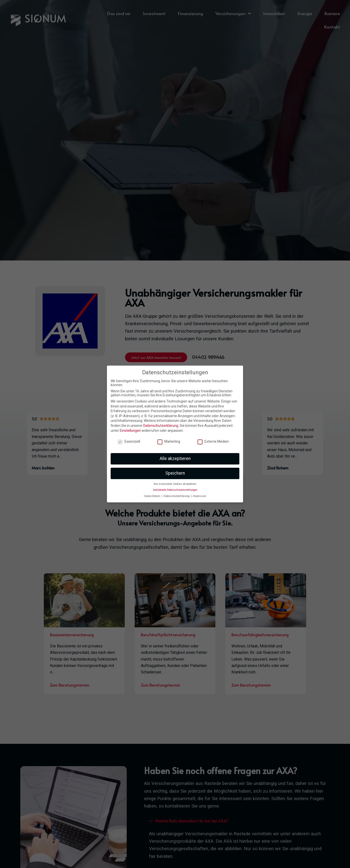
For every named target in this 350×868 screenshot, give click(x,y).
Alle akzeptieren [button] (175, 459)
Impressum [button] (200, 496)
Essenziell (129, 441)
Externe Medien (213, 441)
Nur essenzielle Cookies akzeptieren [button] (175, 484)
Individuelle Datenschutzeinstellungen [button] (175, 490)
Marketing (169, 441)
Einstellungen (130, 431)
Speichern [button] (175, 473)
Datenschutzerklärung (161, 426)
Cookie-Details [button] (152, 496)
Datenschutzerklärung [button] (177, 496)
